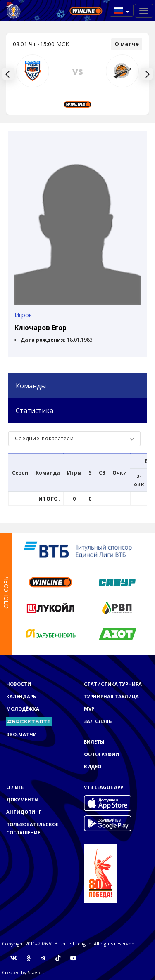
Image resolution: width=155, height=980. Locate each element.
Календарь (21, 696)
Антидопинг (24, 812)
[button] (122, 10)
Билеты (94, 742)
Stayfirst (37, 972)
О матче (127, 44)
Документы (22, 799)
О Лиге (15, 787)
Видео (93, 766)
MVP (89, 709)
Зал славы (98, 721)
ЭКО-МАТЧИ (21, 734)
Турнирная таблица (111, 696)
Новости (19, 684)
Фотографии (101, 754)
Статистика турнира (113, 684)
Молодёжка (23, 709)
